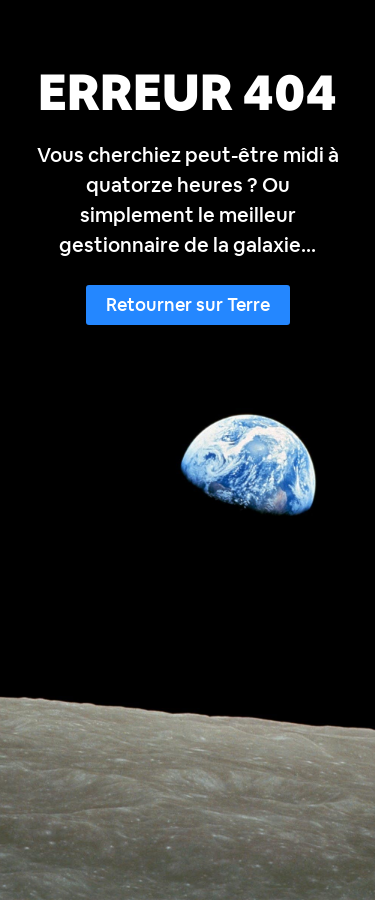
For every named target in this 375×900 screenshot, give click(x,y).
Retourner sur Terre (188, 304)
